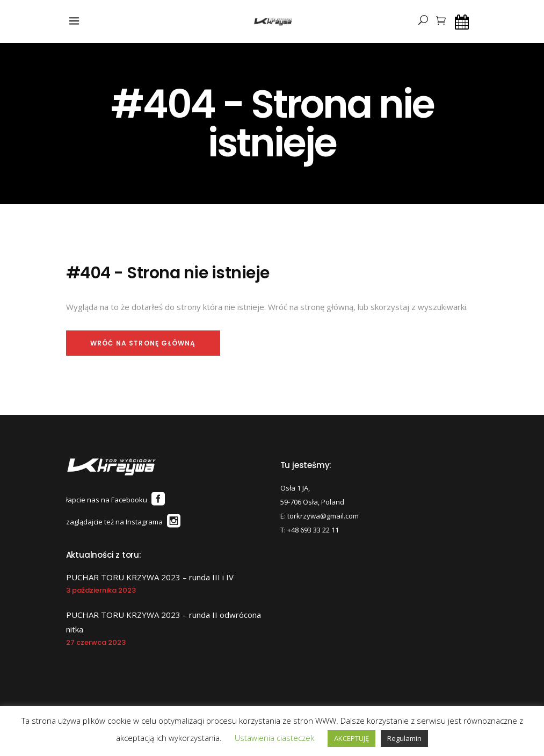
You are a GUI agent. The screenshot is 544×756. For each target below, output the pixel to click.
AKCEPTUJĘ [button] (351, 738)
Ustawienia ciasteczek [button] (274, 738)
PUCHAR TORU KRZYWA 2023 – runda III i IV (150, 577)
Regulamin (404, 738)
